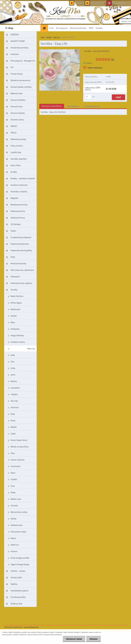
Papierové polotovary (20, 244)
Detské (14, 316)
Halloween (15, 329)
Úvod (43, 37)
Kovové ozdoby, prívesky (21, 87)
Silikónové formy (18, 218)
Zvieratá (14, 505)
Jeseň (13, 375)
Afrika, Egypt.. (17, 303)
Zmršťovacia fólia (18, 597)
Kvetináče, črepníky (19, 191)
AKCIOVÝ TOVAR (18, 41)
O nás (51, 28)
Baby (13, 322)
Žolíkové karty (17, 525)
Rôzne (13, 538)
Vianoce (14, 551)
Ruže (13, 414)
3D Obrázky (16, 224)
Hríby (13, 368)
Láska (13, 434)
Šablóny (14, 584)
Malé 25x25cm (17, 296)
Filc (12, 67)
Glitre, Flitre (16, 165)
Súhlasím (94, 639)
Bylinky (14, 381)
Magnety (14, 198)
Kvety (13, 420)
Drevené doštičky (18, 100)
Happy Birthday (17, 335)
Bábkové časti (17, 93)
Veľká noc (15, 545)
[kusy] (88, 97)
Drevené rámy (17, 106)
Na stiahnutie (73, 106)
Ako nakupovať (62, 28)
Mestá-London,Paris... (20, 447)
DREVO (14, 126)
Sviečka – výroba (18, 571)
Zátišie (13, 519)
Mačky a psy (16, 499)
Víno (13, 362)
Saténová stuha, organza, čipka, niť (21, 284)
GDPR (91, 28)
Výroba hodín (16, 577)
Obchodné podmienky (78, 28)
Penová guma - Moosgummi (23, 61)
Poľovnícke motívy (18, 532)
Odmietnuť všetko (74, 639)
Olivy (13, 453)
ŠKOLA (13, 133)
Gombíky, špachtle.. (19, 159)
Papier (13, 231)
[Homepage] (45, 28)
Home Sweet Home (19, 440)
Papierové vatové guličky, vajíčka (21, 251)
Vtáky (13, 492)
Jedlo (13, 355)
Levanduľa (15, 388)
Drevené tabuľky (18, 113)
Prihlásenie (79, 3)
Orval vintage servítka (20, 558)
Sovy (13, 486)
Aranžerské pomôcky (20, 48)
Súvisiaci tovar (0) (92, 106)
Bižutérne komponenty (20, 80)
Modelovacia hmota (19, 205)
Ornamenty (15, 466)
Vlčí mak (14, 401)
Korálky (14, 172)
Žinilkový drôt (16, 604)
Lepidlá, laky (16, 152)
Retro (13, 473)
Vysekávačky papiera (20, 591)
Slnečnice (15, 407)
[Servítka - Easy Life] (60, 50)
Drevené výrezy (17, 120)
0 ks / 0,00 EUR (119, 3)
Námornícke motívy (19, 512)
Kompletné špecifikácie (52, 106)
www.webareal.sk (31, 627)
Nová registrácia (97, 3)
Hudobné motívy (18, 342)
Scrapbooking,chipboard (21, 237)
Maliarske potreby (18, 139)
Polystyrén (15, 277)
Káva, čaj (31, 348)
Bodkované (15, 309)
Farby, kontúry (17, 146)
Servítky (14, 290)
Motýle (14, 427)
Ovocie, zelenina (18, 460)
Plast (13, 257)
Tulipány (14, 394)
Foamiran (15, 54)
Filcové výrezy (17, 74)
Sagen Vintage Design (20, 564)
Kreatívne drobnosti (19, 185)
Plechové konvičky (18, 263)
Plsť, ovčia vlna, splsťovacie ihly (22, 271)
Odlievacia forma (18, 211)
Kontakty (99, 28)
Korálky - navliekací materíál (23, 178)
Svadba (14, 479)
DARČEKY (15, 35)
